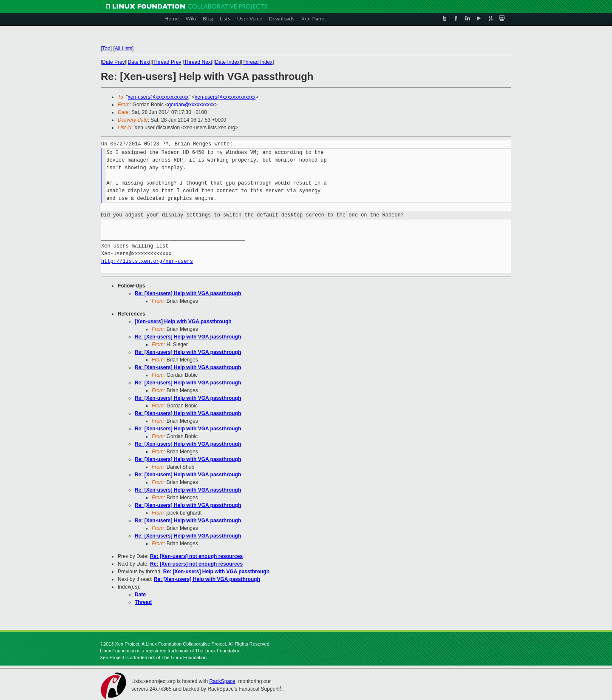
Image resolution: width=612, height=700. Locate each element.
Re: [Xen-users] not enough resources (196, 556)
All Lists (123, 48)
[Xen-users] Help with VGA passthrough (183, 322)
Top (106, 48)
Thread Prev (167, 62)
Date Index (227, 62)
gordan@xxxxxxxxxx (191, 105)
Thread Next (198, 62)
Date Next (139, 62)
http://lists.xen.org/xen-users (147, 261)
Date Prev (113, 62)
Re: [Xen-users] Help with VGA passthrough (188, 293)
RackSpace (222, 681)
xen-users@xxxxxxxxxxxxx (158, 97)
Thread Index (258, 62)
